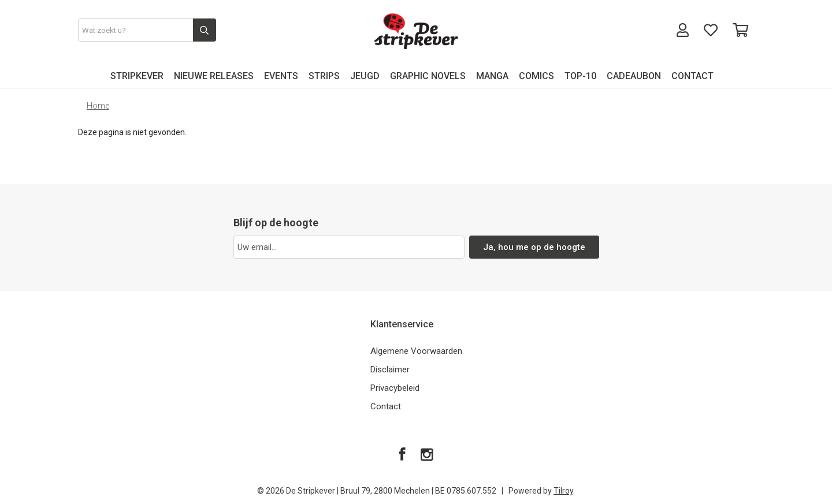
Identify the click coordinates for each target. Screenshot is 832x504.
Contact (386, 406)
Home (98, 106)
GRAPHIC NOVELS (428, 76)
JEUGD (365, 76)
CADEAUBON (634, 76)
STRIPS (324, 76)
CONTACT (692, 76)
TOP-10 (580, 76)
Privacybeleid (395, 388)
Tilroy (563, 491)
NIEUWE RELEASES (214, 76)
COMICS (536, 76)
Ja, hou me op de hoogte (534, 247)
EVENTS (281, 76)
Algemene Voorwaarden (416, 351)
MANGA (492, 76)
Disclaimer (390, 369)
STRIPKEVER (137, 76)
